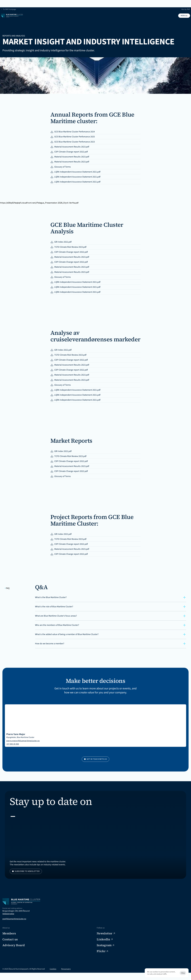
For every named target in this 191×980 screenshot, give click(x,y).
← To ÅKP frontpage (12, 2)
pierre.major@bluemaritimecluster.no (104, 766)
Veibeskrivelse (11, 948)
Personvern (68, 976)
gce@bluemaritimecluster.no (17, 953)
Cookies (55, 976)
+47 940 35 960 (93, 770)
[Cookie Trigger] (85, 976)
